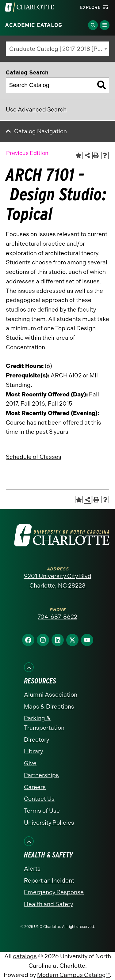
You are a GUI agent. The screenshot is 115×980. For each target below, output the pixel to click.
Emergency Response (54, 892)
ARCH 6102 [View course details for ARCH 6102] (66, 375)
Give (30, 763)
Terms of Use (42, 811)
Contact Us (39, 799)
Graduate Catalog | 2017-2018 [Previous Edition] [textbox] (59, 49)
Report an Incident (49, 881)
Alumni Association (51, 695)
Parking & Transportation (44, 723)
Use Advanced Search (36, 110)
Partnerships (41, 775)
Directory (36, 740)
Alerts (32, 869)
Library (33, 751)
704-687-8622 (57, 617)
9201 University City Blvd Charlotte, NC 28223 (58, 581)
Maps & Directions (49, 707)
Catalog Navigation (40, 131)
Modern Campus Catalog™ (73, 975)
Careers (35, 787)
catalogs (25, 956)
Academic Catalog (34, 25)
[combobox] (57, 49)
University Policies (49, 823)
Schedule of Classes (34, 457)
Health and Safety (48, 904)
